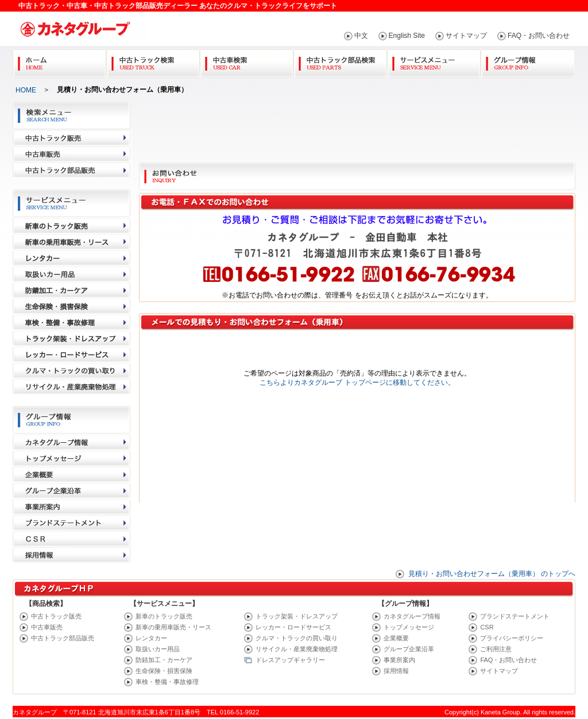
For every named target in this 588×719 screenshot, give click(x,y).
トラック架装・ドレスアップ (297, 616)
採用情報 (396, 671)
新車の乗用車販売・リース (173, 627)
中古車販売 (47, 627)
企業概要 (396, 638)
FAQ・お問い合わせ (539, 36)
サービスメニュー (434, 61)
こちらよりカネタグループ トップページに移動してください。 (357, 382)
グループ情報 (527, 61)
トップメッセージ (409, 627)
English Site (407, 36)
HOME (26, 90)
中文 (361, 36)
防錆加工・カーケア (164, 660)
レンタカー (151, 638)
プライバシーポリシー (512, 638)
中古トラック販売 (56, 616)
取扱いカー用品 (158, 649)
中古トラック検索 (153, 61)
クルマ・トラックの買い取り (297, 638)
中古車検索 (247, 61)
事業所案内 (399, 660)
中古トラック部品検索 (340, 61)
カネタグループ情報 (412, 616)
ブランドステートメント (515, 616)
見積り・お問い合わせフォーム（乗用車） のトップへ (492, 574)
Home (59, 61)
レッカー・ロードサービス (293, 627)
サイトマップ (466, 36)
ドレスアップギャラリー (290, 660)
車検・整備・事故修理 (167, 682)
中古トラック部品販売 (63, 638)
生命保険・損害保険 (164, 671)
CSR (487, 627)
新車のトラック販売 (164, 616)
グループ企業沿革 (409, 649)
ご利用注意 (496, 649)
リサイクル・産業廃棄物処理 (297, 649)
